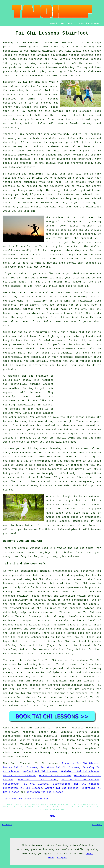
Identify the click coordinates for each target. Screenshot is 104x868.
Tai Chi (16, 76)
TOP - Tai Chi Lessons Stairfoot (26, 799)
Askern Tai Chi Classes (62, 788)
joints (86, 142)
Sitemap (7, 825)
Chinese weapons (57, 521)
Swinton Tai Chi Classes (80, 780)
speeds (96, 361)
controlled (39, 357)
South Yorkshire (61, 706)
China (31, 99)
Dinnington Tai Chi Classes (23, 788)
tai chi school (51, 434)
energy (36, 155)
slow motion (83, 345)
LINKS (61, 23)
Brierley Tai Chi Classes (37, 780)
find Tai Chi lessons (29, 728)
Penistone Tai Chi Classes (60, 767)
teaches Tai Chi (21, 286)
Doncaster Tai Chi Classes (80, 763)
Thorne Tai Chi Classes (55, 776)
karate (48, 405)
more (25, 757)
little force (32, 413)
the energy (93, 186)
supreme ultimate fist (65, 313)
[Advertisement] (78, 393)
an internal (91, 505)
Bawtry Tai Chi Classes (20, 767)
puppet (62, 178)
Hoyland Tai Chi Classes (40, 771)
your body (66, 174)
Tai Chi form (92, 438)
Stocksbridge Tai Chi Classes (76, 784)
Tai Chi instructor (32, 482)
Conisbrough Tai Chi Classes (26, 784)
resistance (56, 255)
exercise (85, 111)
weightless (94, 207)
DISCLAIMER (94, 23)
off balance (31, 392)
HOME (53, 23)
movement (9, 115)
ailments (29, 167)
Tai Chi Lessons (47, 763)
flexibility (11, 128)
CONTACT (81, 23)
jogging (16, 63)
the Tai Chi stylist (87, 230)
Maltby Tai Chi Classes (19, 776)
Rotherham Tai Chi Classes (45, 792)
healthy (89, 47)
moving (83, 297)
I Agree (62, 858)
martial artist (68, 430)
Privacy (97, 825)
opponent (87, 238)
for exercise (47, 525)
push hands (22, 380)
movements (59, 340)
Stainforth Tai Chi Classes (80, 771)
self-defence (36, 151)
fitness (74, 55)
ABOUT (71, 23)
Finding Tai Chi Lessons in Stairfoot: (31, 43)
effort (36, 207)
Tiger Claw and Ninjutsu (35, 267)
